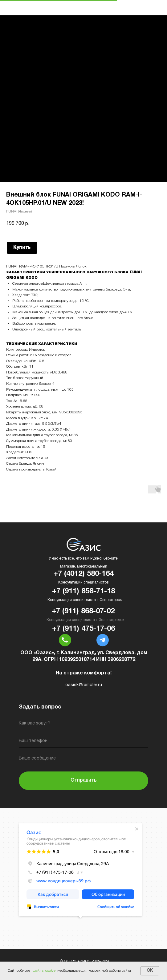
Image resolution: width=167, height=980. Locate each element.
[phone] (83, 742)
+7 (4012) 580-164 (84, 574)
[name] (83, 725)
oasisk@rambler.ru (84, 685)
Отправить (84, 780)
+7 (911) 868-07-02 (83, 611)
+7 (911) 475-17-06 (83, 629)
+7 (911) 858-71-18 (83, 592)
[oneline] (83, 760)
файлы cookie (44, 971)
